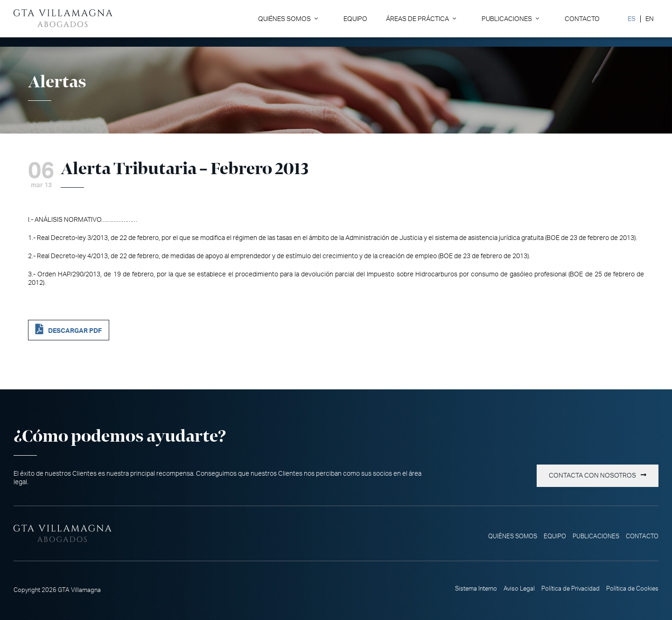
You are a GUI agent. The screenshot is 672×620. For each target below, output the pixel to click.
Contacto (582, 19)
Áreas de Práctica (417, 19)
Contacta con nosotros (592, 476)
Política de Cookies (632, 589)
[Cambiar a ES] (632, 19)
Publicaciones (507, 19)
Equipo (355, 19)
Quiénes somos (284, 19)
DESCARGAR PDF (75, 331)
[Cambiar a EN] (649, 19)
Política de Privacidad (570, 589)
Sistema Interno (476, 589)
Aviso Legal (519, 589)
